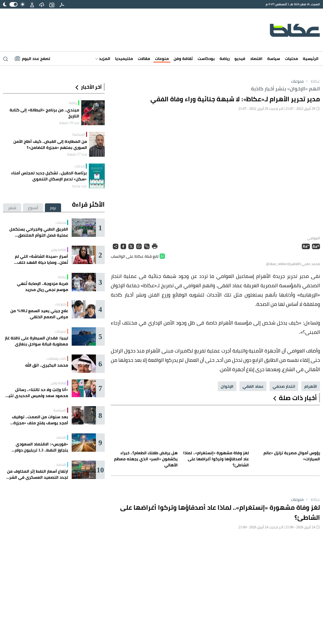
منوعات (162, 58)
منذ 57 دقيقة (77, 154)
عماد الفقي (253, 386)
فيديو (240, 58)
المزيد (103, 58)
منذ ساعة (79, 186)
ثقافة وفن (183, 58)
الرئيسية (311, 58)
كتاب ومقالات (56, 359)
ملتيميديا (124, 58)
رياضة (225, 58)
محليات (291, 58)
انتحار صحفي (284, 386)
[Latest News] (32, 58)
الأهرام (311, 386)
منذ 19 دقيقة (69, 123)
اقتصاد (256, 58)
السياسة (79, 134)
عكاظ (312, 81)
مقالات (144, 58)
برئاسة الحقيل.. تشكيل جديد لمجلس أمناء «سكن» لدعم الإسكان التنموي (49, 176)
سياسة (274, 58)
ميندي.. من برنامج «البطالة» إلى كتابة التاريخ (44, 113)
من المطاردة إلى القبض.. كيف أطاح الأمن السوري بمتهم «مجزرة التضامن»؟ (50, 144)
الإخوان (227, 386)
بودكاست (206, 58)
